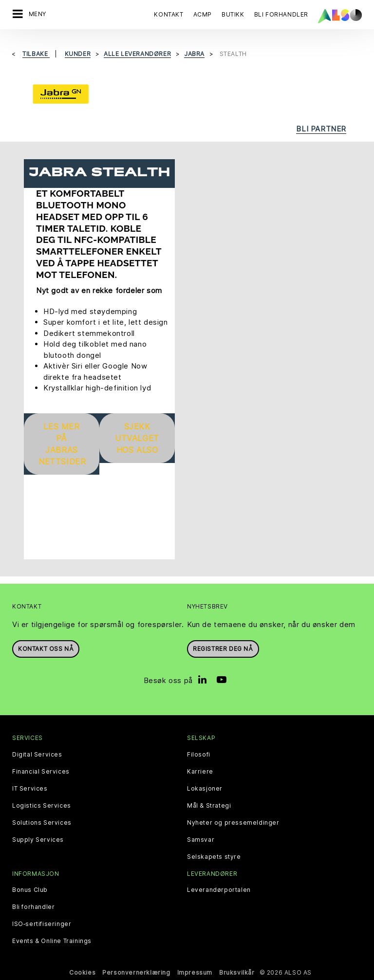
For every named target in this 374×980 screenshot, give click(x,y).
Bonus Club (30, 890)
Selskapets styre (214, 857)
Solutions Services (42, 823)
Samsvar (201, 840)
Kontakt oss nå (46, 649)
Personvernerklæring (136, 972)
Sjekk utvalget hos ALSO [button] (137, 438)
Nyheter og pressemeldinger (233, 823)
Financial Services (41, 772)
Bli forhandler (33, 907)
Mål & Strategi (209, 806)
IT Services (30, 789)
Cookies (82, 972)
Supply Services (38, 840)
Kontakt (168, 14)
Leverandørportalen (219, 890)
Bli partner (321, 129)
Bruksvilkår (237, 972)
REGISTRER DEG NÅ (223, 649)
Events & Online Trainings (52, 941)
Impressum (195, 972)
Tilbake (36, 54)
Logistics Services (42, 806)
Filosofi (199, 755)
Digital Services (37, 755)
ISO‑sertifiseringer (42, 924)
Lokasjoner (205, 789)
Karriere (200, 772)
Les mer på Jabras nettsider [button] (62, 444)
